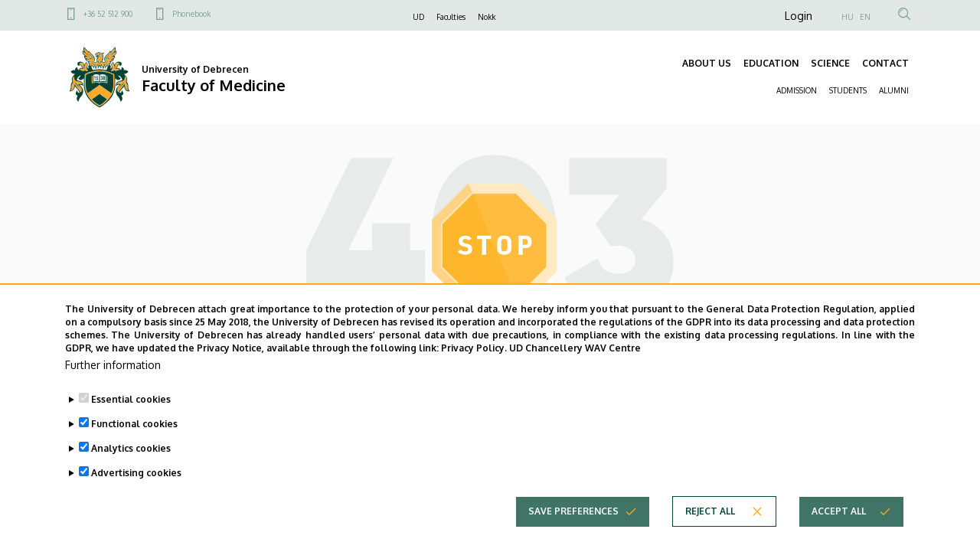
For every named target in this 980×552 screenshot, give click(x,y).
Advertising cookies (136, 493)
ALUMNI (894, 90)
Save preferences (573, 531)
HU (848, 17)
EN (865, 17)
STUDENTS (848, 90)
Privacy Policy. (474, 369)
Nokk (487, 17)
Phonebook (191, 14)
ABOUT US (707, 63)
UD (418, 17)
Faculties (451, 17)
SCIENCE (830, 63)
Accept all (839, 531)
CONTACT (885, 63)
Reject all (710, 531)
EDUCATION (771, 63)
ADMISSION (797, 90)
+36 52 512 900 (108, 14)
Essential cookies (131, 419)
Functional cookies (134, 444)
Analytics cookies (131, 468)
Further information (113, 385)
